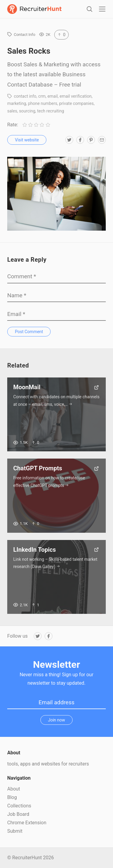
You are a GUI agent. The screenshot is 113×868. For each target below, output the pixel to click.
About (14, 789)
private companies (76, 103)
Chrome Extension (27, 823)
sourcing (27, 111)
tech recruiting (50, 111)
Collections (19, 806)
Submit (15, 831)
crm (42, 96)
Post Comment (29, 332)
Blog (12, 797)
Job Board (18, 814)
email (52, 96)
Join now (56, 720)
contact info (25, 96)
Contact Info (25, 35)
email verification (76, 96)
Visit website (27, 140)
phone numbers (43, 103)
